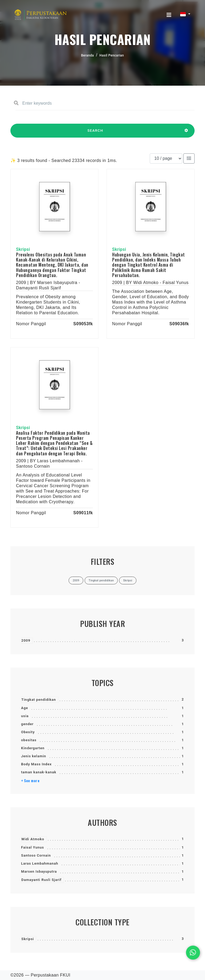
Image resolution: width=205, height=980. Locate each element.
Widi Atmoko (33, 839)
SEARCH (95, 133)
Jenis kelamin (34, 756)
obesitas (29, 740)
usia (25, 716)
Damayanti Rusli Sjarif (41, 880)
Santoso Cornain (36, 855)
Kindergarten (33, 748)
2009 (26, 640)
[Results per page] (166, 158)
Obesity (28, 732)
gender (27, 724)
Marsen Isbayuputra (39, 871)
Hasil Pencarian (112, 55)
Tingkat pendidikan (39, 700)
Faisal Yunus (33, 847)
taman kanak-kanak (39, 772)
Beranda (88, 55)
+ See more (30, 781)
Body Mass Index (36, 764)
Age (25, 708)
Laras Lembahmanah (40, 863)
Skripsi (28, 939)
